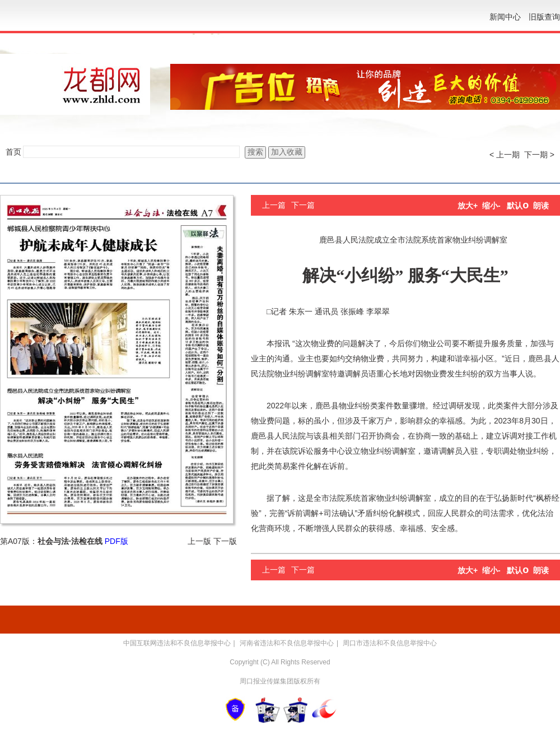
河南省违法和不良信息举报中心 (287, 643)
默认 (518, 206)
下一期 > (539, 155)
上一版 (199, 541)
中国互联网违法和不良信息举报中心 (177, 643)
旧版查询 (544, 17)
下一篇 (303, 205)
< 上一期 (505, 155)
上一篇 (274, 205)
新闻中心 (505, 17)
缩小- (491, 206)
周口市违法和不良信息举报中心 (390, 643)
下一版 (225, 541)
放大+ (468, 206)
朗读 (541, 206)
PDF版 (116, 541)
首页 (13, 152)
